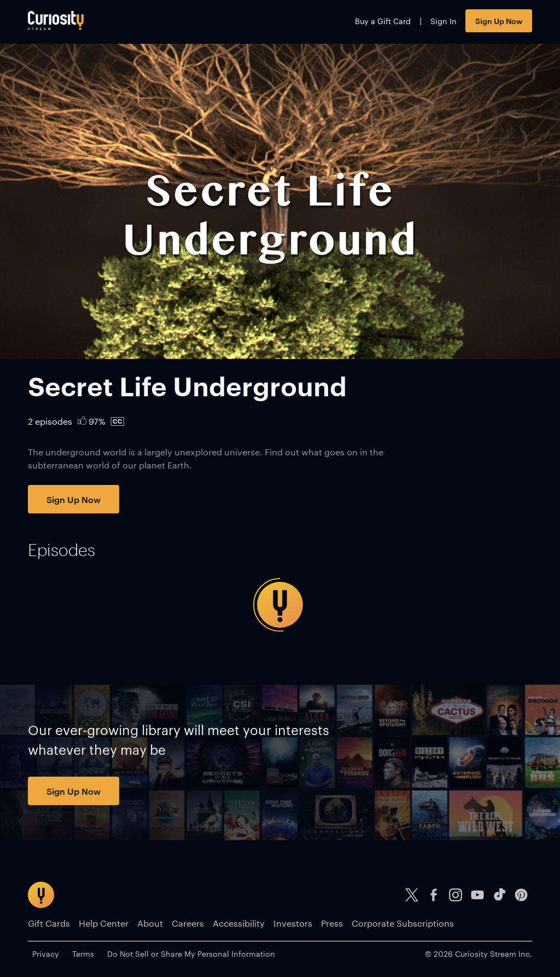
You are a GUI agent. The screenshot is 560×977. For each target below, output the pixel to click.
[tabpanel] (280, 605)
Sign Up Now (499, 21)
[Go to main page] (56, 21)
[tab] (62, 550)
